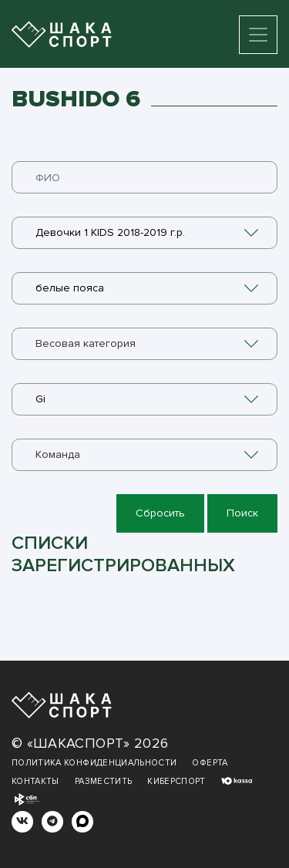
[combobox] (144, 233)
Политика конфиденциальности (94, 763)
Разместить (104, 781)
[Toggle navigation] (258, 35)
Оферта (210, 763)
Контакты (35, 781)
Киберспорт (176, 781)
